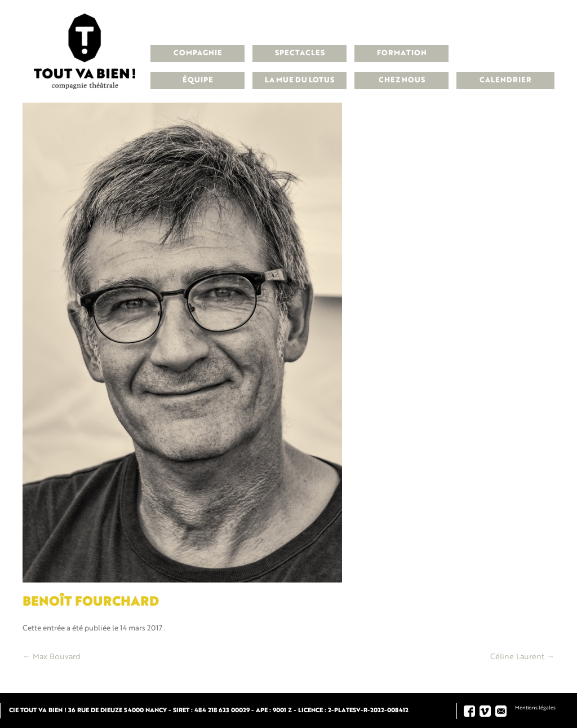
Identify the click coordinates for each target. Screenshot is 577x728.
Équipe (198, 80)
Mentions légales (535, 708)
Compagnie (198, 53)
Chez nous (402, 80)
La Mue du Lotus (299, 80)
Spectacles (300, 53)
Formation (402, 53)
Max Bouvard (52, 657)
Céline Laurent (522, 657)
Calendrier (505, 80)
